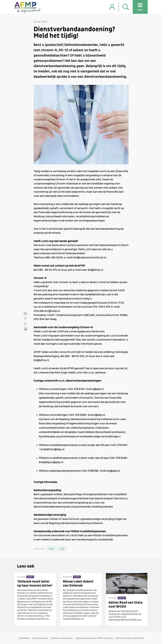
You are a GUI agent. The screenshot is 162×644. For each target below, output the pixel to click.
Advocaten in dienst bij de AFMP (130, 638)
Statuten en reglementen (62, 638)
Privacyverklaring (40, 638)
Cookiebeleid (24, 638)
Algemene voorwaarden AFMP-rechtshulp (94, 638)
